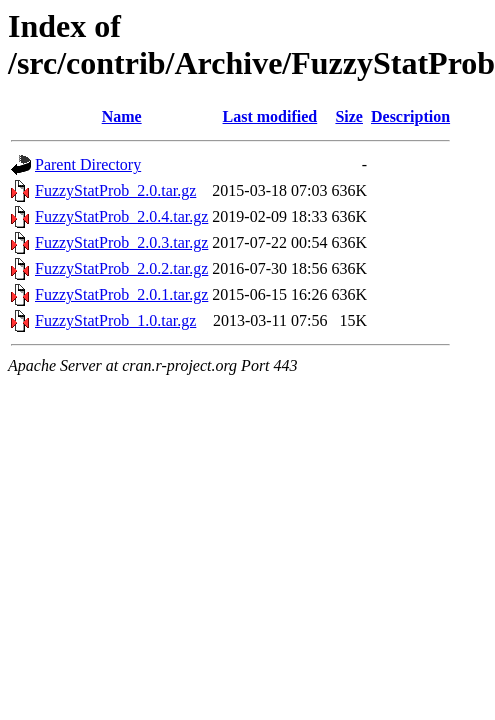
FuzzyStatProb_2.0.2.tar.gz (121, 268)
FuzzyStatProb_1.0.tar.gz (115, 320)
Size (349, 116)
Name (122, 116)
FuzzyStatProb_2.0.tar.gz (115, 190)
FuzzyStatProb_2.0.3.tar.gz (121, 242)
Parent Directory (88, 164)
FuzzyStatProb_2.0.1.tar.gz (121, 294)
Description (410, 116)
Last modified (270, 116)
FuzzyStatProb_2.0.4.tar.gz (121, 216)
